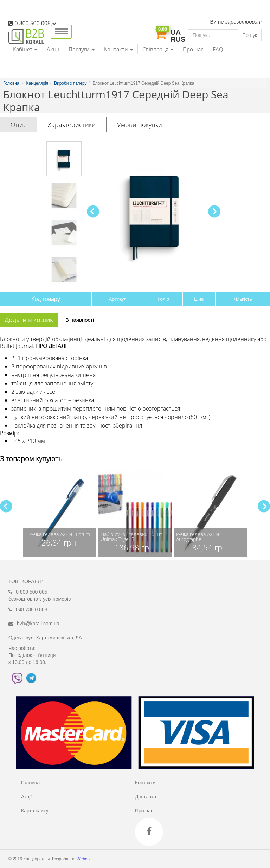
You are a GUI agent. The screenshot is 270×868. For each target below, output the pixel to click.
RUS (178, 39)
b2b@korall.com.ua (38, 624)
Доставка (146, 797)
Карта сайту (35, 811)
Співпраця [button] (158, 49)
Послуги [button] (82, 49)
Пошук (250, 35)
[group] (60, 513)
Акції (53, 49)
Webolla (85, 859)
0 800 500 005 (35, 23)
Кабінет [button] (25, 49)
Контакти (145, 783)
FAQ (218, 49)
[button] (214, 211)
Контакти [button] (118, 49)
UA (176, 32)
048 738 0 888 (32, 609)
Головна (30, 783)
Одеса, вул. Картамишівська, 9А (45, 638)
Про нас (193, 49)
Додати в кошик (29, 320)
